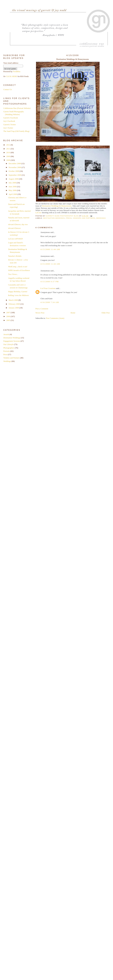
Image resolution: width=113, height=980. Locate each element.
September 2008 (15, 175)
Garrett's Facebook (11, 118)
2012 (8, 145)
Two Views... (13, 274)
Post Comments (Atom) (55, 318)
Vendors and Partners (84, 218)
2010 (8, 153)
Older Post (106, 313)
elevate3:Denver (14, 228)
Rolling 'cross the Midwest (18, 295)
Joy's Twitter (8, 128)
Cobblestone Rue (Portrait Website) (17, 108)
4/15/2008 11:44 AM (50, 249)
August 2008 (14, 179)
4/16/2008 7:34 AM (50, 302)
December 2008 (15, 164)
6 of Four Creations (48, 288)
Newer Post (40, 313)
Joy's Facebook (9, 121)
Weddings (101, 218)
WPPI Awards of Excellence (19, 270)
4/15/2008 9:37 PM (50, 282)
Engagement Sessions (12, 341)
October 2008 (14, 171)
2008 (8, 160)
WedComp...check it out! (18, 267)
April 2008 (13, 194)
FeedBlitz (17, 72)
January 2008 (14, 308)
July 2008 (13, 183)
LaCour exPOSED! (16, 239)
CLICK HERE (11, 76)
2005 (8, 320)
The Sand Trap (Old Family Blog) (16, 131)
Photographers (9, 348)
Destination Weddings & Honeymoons (57, 206)
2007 (8, 313)
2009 (8, 156)
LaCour (38, 213)
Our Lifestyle (8, 344)
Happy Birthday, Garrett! (18, 292)
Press (69, 218)
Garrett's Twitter (10, 125)
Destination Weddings (54, 218)
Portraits (7, 351)
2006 (8, 316)
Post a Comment (42, 309)
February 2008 (14, 304)
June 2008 (13, 187)
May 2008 (13, 190)
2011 (8, 149)
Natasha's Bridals (15, 256)
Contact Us (8, 89)
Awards (6, 334)
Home (73, 313)
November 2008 (15, 167)
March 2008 (13, 300)
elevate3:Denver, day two (18, 224)
